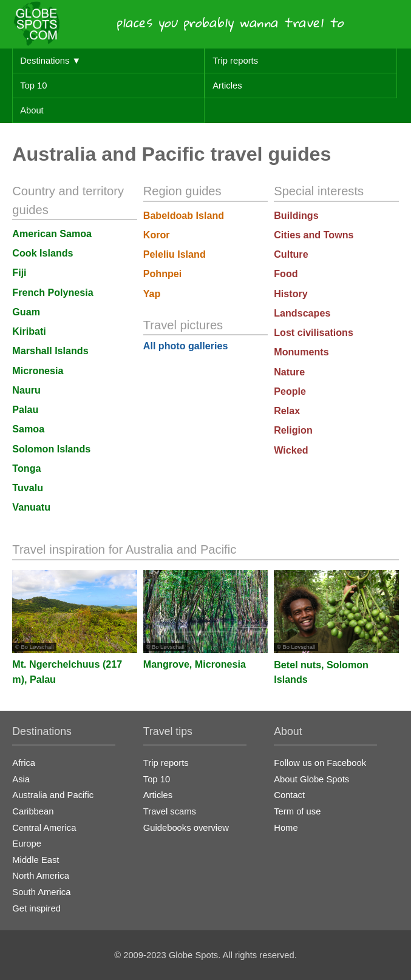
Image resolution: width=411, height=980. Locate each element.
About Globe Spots (311, 779)
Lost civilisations (314, 332)
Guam (26, 312)
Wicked (291, 450)
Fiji (19, 272)
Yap (152, 294)
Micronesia (38, 371)
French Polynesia (53, 292)
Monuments (301, 352)
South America (41, 892)
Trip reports (235, 61)
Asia (21, 779)
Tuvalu (28, 488)
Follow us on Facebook (320, 763)
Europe (27, 844)
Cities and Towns (314, 235)
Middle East (36, 860)
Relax (287, 411)
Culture (291, 254)
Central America (44, 828)
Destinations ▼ (50, 61)
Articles (227, 86)
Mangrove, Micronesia (195, 664)
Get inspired (36, 908)
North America (41, 876)
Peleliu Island (175, 254)
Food (286, 274)
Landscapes (302, 313)
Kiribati (29, 331)
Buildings (296, 215)
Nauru (26, 390)
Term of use (297, 811)
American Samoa (52, 233)
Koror (157, 235)
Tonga (26, 468)
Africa (24, 763)
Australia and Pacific (53, 795)
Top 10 (33, 86)
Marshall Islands (50, 351)
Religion (293, 430)
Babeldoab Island (184, 215)
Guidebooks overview (186, 828)
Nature (289, 372)
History (291, 294)
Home (286, 828)
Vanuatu (31, 507)
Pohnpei (163, 274)
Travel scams (170, 811)
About (32, 110)
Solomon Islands (51, 449)
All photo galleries (186, 346)
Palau (25, 409)
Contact (289, 795)
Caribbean (33, 811)
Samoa (28, 429)
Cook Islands (42, 253)
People (290, 391)
